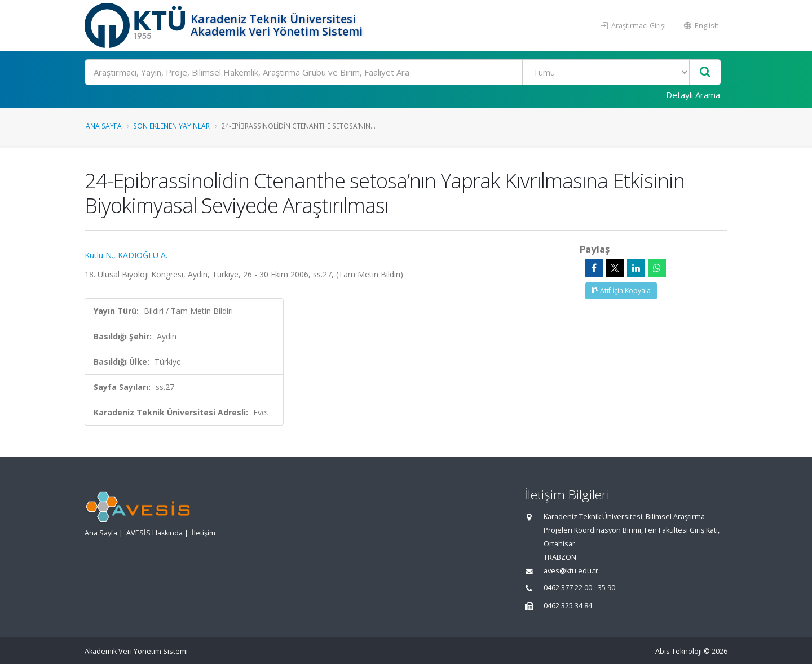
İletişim (204, 533)
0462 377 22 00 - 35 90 (579, 588)
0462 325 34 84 (568, 606)
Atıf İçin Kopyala (621, 291)
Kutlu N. (99, 255)
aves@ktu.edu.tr (571, 571)
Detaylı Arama (693, 95)
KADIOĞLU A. (143, 255)
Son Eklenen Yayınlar (171, 126)
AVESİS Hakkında (155, 533)
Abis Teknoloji (679, 651)
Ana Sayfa (104, 126)
